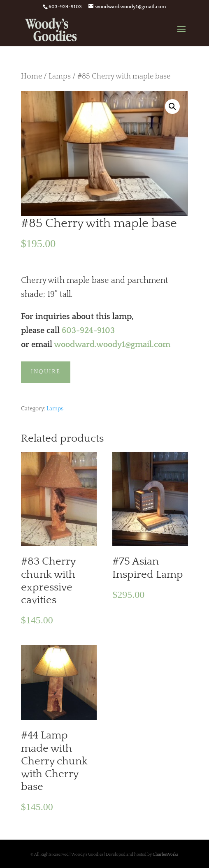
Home (31, 76)
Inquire (46, 372)
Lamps (60, 76)
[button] (172, 106)
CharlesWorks (165, 855)
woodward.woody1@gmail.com (112, 345)
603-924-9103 (88, 331)
